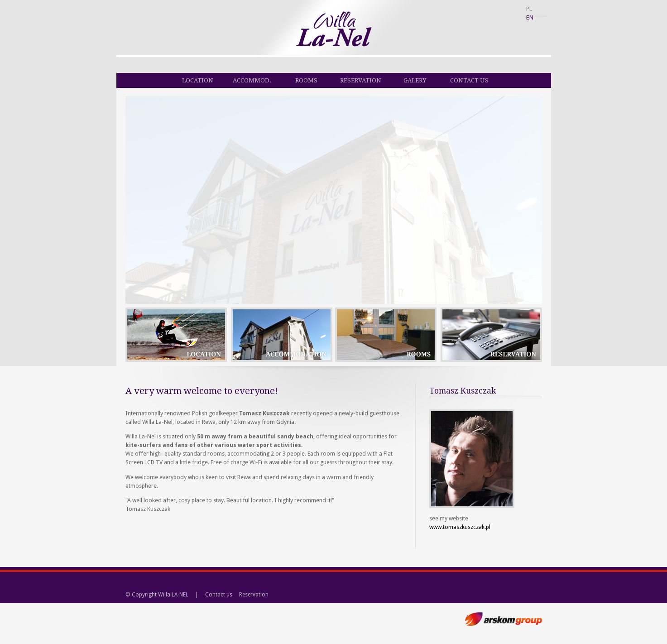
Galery (415, 80)
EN (530, 17)
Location (198, 80)
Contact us (469, 80)
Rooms (306, 80)
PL (529, 9)
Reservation (361, 80)
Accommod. (252, 80)
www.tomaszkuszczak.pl (460, 527)
